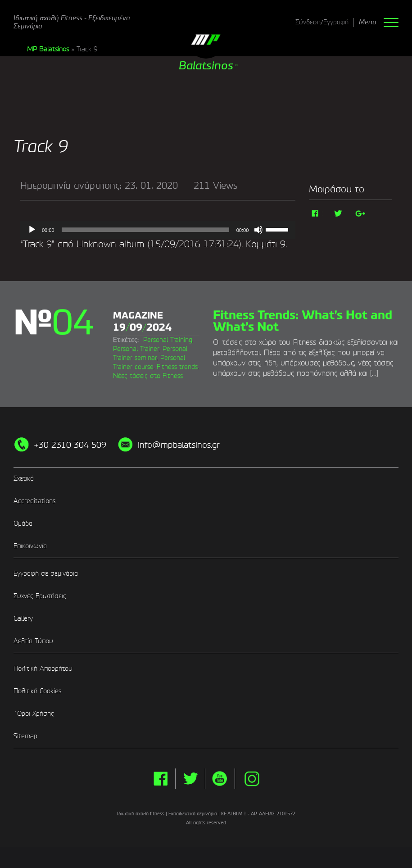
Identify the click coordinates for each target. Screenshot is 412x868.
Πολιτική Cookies (37, 710)
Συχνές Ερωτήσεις (40, 615)
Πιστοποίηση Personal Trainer (155, 381)
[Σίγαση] (258, 230)
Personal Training (138, 363)
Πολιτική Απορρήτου (43, 688)
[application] (158, 230)
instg (252, 798)
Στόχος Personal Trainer (147, 354)
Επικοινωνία (30, 565)
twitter (190, 798)
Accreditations (34, 520)
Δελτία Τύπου (33, 660)
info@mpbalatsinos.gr (179, 464)
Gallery (23, 638)
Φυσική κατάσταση (163, 372)
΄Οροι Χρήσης (34, 733)
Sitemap (25, 755)
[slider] (145, 230)
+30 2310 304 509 (70, 464)
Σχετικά (24, 498)
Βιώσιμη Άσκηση (160, 345)
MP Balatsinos (48, 50)
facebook (161, 798)
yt (220, 798)
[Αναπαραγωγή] (32, 230)
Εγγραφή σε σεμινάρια (46, 593)
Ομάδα (23, 543)
